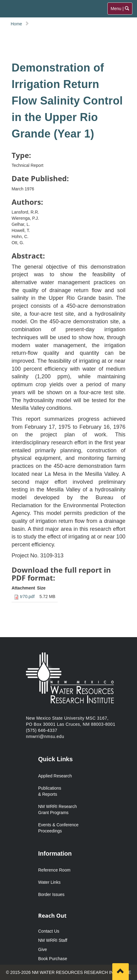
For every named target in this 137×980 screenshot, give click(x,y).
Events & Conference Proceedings (58, 828)
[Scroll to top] (121, 972)
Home (16, 24)
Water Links (49, 882)
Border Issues (51, 894)
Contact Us (49, 931)
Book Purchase (53, 959)
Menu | (120, 10)
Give (43, 949)
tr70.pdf (27, 596)
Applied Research (55, 776)
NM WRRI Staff (53, 940)
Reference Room (54, 870)
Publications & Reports (50, 791)
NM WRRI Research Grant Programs (58, 809)
